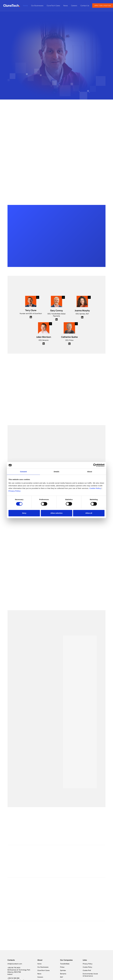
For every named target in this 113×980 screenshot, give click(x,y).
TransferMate (65, 964)
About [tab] (90, 472)
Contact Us (85, 5)
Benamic (63, 974)
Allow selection (56, 513)
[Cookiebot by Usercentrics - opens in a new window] (95, 465)
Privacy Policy (15, 491)
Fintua (62, 967)
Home (25, 5)
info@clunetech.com (15, 964)
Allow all (89, 513)
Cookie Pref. (87, 970)
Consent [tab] (23, 472)
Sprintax (63, 970)
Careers (74, 5)
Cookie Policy (95, 488)
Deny (24, 513)
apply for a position (103, 6)
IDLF (62, 977)
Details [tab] (56, 472)
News (66, 5)
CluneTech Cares (53, 5)
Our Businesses (37, 5)
